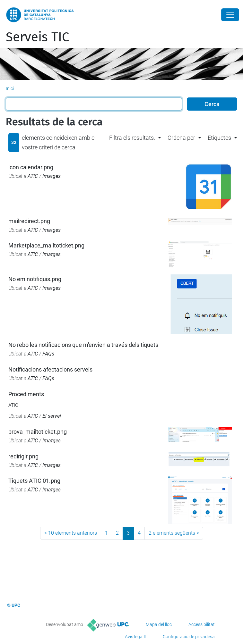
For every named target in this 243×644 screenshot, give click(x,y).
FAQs (48, 354)
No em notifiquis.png (35, 279)
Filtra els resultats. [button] (132, 138)
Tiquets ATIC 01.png (34, 481)
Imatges (52, 176)
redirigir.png (23, 456)
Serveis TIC (37, 37)
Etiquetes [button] (219, 138)
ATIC (33, 176)
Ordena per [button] (181, 138)
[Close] (230, 15)
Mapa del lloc (159, 624)
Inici (10, 88)
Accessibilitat (202, 624)
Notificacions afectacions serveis (50, 369)
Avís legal (134, 637)
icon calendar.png (31, 167)
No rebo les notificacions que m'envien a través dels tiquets (83, 345)
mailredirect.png (29, 221)
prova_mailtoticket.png (38, 432)
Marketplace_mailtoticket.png (46, 245)
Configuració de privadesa (189, 637)
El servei (52, 416)
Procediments (26, 394)
